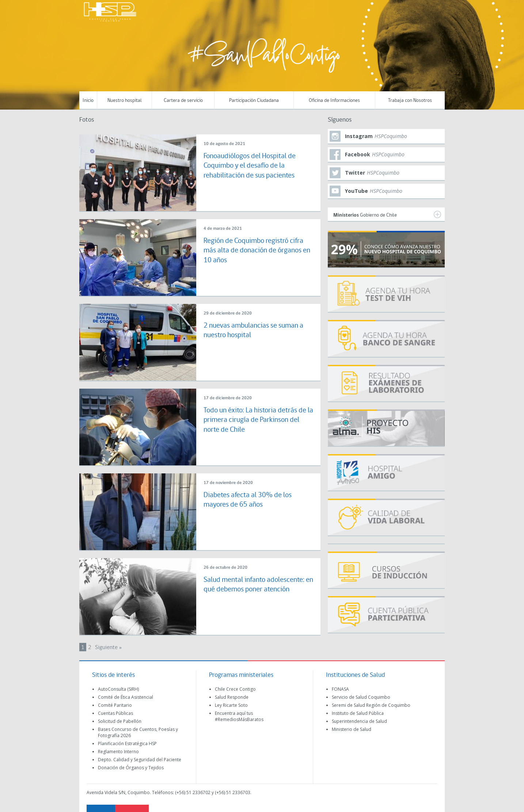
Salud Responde (232, 697)
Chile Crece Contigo (235, 689)
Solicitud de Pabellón (120, 721)
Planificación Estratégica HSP (127, 744)
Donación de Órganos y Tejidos (131, 768)
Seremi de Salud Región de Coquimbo (371, 705)
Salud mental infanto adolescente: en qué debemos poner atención (252, 590)
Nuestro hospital (125, 101)
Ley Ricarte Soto (231, 705)
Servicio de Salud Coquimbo (361, 697)
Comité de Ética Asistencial (126, 697)
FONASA (340, 689)
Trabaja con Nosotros (410, 101)
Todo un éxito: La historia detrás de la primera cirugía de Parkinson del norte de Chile (255, 420)
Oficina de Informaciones (334, 101)
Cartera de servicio (183, 101)
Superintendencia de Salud (359, 721)
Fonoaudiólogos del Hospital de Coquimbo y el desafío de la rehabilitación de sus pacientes (255, 166)
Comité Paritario (115, 705)
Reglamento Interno (118, 752)
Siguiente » (108, 648)
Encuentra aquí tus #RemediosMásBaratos (239, 716)
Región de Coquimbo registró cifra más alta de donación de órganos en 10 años (252, 251)
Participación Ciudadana (254, 101)
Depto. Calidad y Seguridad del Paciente (140, 760)
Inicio (88, 101)
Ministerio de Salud (352, 729)
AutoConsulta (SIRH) (118, 689)
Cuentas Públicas (115, 713)
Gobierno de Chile (387, 214)
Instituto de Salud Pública (358, 713)
